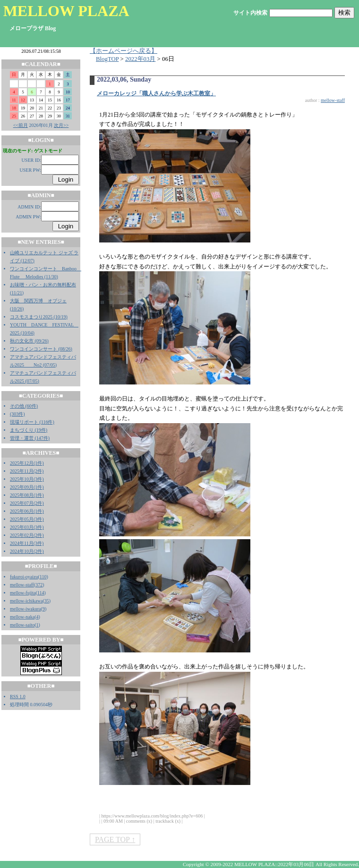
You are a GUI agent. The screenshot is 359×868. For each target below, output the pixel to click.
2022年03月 (140, 59)
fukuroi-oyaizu (24, 577)
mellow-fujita (23, 593)
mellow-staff (22, 585)
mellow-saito (22, 625)
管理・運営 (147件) (30, 438)
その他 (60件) (24, 406)
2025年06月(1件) (27, 511)
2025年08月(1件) (27, 495)
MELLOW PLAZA (66, 11)
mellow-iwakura (26, 609)
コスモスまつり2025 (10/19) (39, 317)
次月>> (61, 125)
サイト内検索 (250, 13)
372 (39, 585)
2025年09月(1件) (27, 487)
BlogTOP (107, 59)
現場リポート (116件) (32, 422)
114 (41, 593)
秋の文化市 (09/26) (29, 341)
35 (47, 601)
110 (43, 577)
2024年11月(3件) (27, 543)
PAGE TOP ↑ (115, 839)
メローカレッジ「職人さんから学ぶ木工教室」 (156, 93)
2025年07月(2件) (27, 503)
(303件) (17, 414)
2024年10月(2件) (27, 551)
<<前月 (21, 125)
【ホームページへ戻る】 (124, 51)
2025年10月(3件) (27, 479)
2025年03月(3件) (27, 527)
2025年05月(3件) (27, 519)
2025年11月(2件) (27, 471)
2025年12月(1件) (27, 463)
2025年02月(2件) (27, 535)
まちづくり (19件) (29, 430)
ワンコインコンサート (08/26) (41, 349)
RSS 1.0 (18, 697)
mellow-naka (22, 617)
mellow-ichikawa (26, 601)
